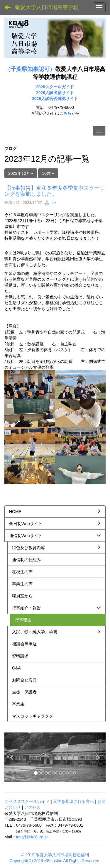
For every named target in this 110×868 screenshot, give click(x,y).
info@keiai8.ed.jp (32, 837)
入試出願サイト (60, 93)
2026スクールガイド (55, 87)
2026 (41, 93)
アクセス (32, 807)
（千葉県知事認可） (30, 69)
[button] (12, 757)
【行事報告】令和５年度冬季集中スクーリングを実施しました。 (55, 191)
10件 (48, 173)
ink (50, 203)
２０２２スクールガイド (27, 801)
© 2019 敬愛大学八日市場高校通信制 (55, 855)
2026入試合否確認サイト (55, 99)
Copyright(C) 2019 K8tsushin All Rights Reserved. (55, 861)
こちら (65, 113)
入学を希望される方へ (73, 801)
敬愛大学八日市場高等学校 (47, 7)
